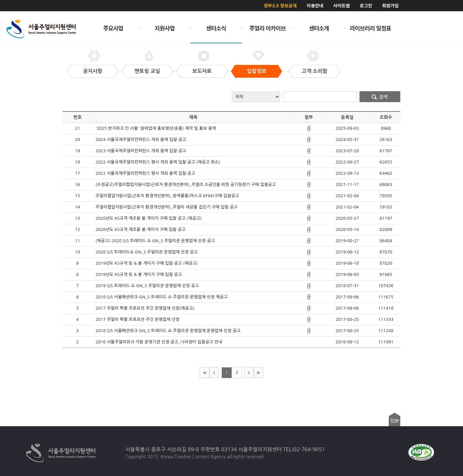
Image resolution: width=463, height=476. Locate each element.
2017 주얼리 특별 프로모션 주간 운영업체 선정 (137, 319)
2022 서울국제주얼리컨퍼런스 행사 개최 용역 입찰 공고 (145, 173)
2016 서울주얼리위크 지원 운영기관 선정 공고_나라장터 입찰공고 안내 (159, 342)
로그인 (366, 5)
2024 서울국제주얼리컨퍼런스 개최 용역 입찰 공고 (141, 140)
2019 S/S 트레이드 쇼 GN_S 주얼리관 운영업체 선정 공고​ (147, 286)
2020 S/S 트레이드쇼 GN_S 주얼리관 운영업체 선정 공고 (147, 252)
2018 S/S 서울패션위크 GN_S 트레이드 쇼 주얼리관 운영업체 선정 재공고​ (162, 297)
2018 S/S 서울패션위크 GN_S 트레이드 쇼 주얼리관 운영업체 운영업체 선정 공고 (168, 331)
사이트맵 (341, 5)
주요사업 (113, 28)
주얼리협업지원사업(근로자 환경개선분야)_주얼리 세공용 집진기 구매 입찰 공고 (167, 207)
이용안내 (315, 5)
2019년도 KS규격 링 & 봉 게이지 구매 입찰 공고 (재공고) (147, 263)
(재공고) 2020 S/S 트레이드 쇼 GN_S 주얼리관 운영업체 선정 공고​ (155, 241)
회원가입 (390, 5)
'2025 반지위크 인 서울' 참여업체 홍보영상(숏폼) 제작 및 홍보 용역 (156, 128)
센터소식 (216, 28)
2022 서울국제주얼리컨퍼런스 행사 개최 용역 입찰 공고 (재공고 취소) (158, 162)
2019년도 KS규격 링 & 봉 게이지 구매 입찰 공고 (139, 274)
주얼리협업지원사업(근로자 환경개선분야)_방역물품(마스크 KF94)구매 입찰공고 (167, 196)
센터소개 (319, 28)
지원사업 (165, 28)
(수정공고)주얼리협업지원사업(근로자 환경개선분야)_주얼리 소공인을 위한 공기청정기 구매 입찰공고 (186, 185)
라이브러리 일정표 (371, 28)
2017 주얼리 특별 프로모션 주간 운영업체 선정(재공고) (145, 308)
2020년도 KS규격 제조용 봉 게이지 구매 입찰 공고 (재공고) (149, 218)
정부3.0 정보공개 (280, 5)
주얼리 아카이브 (268, 28)
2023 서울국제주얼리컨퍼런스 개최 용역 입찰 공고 (141, 151)
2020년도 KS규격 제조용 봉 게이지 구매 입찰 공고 (141, 229)
